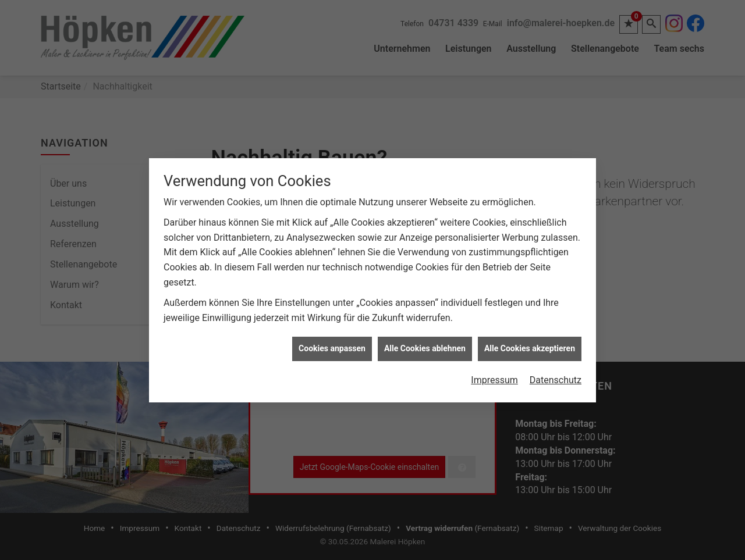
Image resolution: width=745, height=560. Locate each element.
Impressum (494, 378)
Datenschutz (556, 378)
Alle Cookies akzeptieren (530, 347)
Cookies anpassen (332, 347)
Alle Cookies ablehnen (425, 347)
